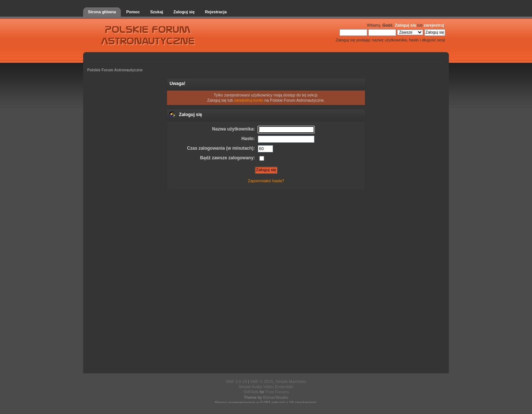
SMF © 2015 (262, 381)
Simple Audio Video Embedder (266, 387)
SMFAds (251, 392)
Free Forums (277, 392)
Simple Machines (291, 381)
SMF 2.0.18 (236, 381)
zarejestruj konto (248, 100)
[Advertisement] (266, 281)
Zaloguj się (405, 25)
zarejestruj (434, 25)
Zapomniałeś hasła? (266, 181)
